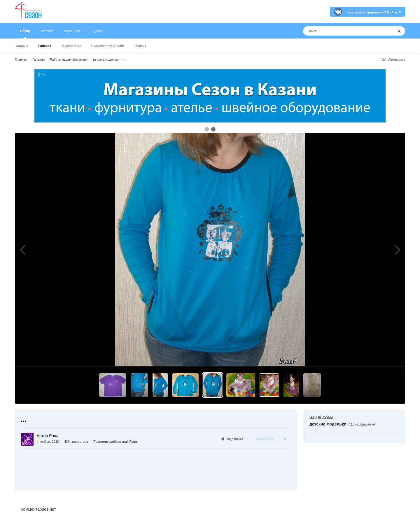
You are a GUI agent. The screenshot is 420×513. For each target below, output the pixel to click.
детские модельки (328, 424)
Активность (73, 31)
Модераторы (71, 46)
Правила (47, 31)
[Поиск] (337, 31)
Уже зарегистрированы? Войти (374, 12)
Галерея (45, 46)
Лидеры (140, 46)
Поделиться (232, 439)
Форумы (22, 46)
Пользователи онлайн (108, 46)
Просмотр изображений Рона (115, 442)
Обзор (25, 34)
